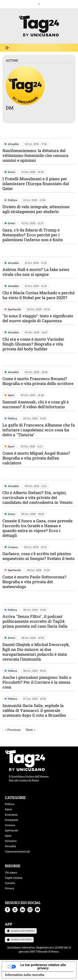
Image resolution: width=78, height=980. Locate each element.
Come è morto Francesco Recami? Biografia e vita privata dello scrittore (38, 381)
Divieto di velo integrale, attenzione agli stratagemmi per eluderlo (36, 209)
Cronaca (13, 547)
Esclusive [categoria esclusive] (11, 841)
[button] (7, 910)
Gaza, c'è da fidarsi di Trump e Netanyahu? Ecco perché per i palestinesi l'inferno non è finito (33, 235)
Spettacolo (14, 309)
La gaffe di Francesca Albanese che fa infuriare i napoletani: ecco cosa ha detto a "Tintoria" (39, 430)
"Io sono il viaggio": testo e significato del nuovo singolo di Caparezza (38, 318)
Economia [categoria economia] (11, 815)
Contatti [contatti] (10, 883)
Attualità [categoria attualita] (10, 846)
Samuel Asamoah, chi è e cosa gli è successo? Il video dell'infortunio (36, 404)
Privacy (10, 888)
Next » (30, 730)
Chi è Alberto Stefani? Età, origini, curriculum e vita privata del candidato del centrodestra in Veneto (37, 497)
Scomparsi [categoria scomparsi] (11, 820)
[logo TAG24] (39, 25)
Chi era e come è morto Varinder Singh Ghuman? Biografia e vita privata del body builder (33, 344)
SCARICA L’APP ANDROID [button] (21, 931)
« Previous (13, 730)
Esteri (11, 172)
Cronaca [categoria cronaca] (10, 825)
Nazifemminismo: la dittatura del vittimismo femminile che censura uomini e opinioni (35, 155)
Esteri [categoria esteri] (8, 809)
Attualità (13, 144)
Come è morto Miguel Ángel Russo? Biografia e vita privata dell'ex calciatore (36, 458)
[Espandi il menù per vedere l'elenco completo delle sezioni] (7, 48)
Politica (12, 200)
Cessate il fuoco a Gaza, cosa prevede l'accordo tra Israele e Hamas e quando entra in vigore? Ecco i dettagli (37, 528)
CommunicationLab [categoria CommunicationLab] (17, 851)
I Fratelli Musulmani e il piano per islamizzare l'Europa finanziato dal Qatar (36, 183)
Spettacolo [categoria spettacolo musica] (11, 830)
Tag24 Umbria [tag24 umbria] (14, 878)
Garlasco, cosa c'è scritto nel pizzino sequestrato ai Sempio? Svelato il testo (38, 556)
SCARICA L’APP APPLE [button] (19, 939)
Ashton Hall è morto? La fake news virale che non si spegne (36, 272)
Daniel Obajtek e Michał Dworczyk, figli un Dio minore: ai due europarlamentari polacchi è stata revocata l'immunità (36, 652)
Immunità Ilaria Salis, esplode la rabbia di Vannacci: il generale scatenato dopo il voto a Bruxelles (34, 710)
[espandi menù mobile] (39, 4)
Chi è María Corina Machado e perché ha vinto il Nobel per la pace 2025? (38, 295)
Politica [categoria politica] (10, 804)
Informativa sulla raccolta (25, 975)
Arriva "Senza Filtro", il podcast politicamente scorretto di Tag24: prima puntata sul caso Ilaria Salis (35, 621)
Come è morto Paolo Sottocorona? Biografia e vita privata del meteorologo (34, 582)
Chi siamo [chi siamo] (11, 872)
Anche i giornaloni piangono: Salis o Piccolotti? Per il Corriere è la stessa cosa (37, 682)
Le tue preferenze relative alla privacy (43, 967)
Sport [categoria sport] (8, 836)
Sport (11, 395)
